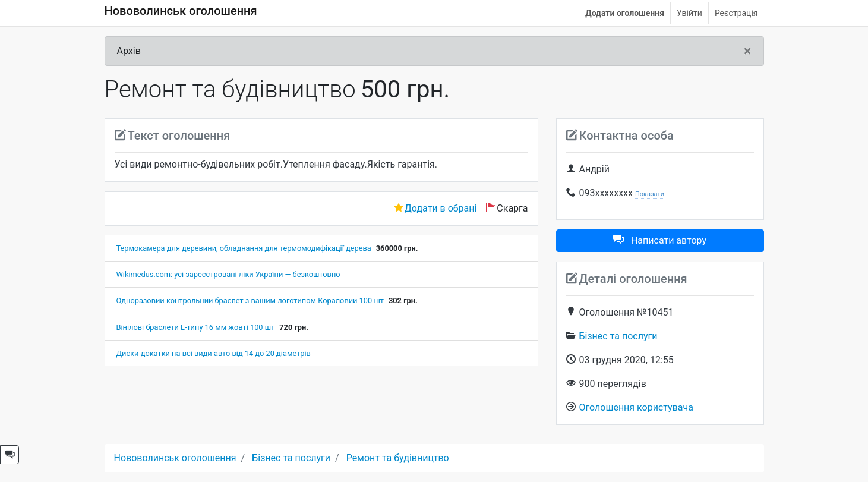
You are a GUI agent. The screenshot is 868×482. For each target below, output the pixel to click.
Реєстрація (736, 13)
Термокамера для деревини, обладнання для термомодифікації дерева (244, 248)
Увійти (689, 13)
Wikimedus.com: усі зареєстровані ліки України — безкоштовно (228, 274)
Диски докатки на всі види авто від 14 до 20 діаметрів (214, 353)
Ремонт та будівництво (398, 458)
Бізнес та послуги (618, 336)
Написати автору (660, 240)
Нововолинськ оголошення (181, 11)
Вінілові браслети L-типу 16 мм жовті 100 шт (196, 327)
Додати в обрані (441, 208)
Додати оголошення (625, 13)
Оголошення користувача (636, 407)
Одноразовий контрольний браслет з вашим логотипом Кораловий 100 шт (250, 300)
